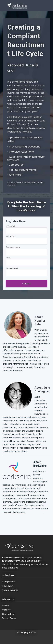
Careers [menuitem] (6, 610)
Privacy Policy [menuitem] (9, 618)
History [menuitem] (6, 606)
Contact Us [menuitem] (8, 614)
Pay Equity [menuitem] (7, 586)
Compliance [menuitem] (9, 582)
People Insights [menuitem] (10, 590)
